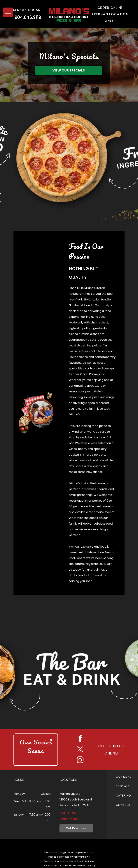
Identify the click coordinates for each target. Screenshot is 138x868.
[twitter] (80, 750)
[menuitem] (127, 777)
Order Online (69, 819)
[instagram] (80, 760)
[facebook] (80, 739)
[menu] (8, 12)
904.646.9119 (28, 17)
